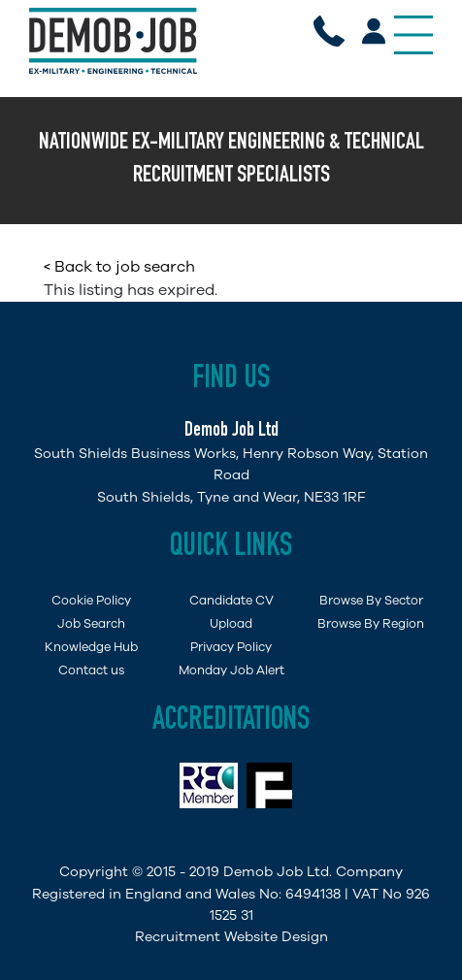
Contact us (91, 670)
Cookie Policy (91, 600)
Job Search (91, 623)
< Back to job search (119, 267)
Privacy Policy (231, 647)
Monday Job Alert (231, 670)
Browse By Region (371, 623)
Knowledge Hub (91, 647)
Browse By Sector (371, 600)
